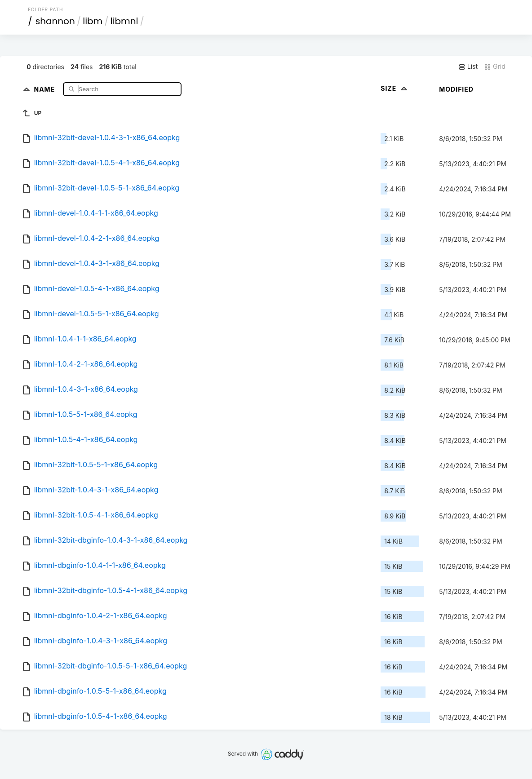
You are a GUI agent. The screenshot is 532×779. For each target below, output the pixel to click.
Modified (456, 89)
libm (93, 21)
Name (45, 89)
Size (395, 88)
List (468, 66)
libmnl (124, 21)
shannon (55, 21)
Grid (495, 66)
